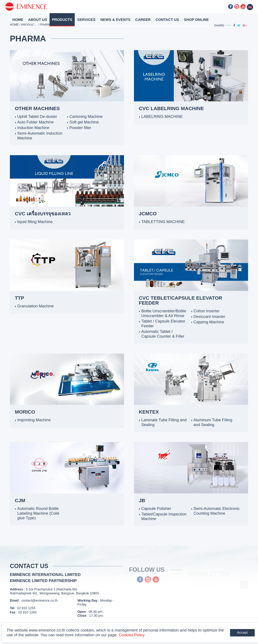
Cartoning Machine (86, 116)
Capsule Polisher (156, 508)
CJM (20, 500)
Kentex (149, 412)
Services (86, 20)
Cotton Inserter (207, 311)
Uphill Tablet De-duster (37, 116)
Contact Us (167, 20)
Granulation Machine (35, 306)
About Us (38, 20)
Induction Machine (33, 128)
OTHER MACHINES (37, 108)
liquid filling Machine (35, 222)
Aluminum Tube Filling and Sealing (213, 422)
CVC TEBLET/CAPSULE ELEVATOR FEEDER (181, 300)
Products (62, 20)
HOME (18, 20)
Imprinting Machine (34, 420)
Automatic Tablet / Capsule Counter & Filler (163, 334)
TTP (19, 298)
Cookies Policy (132, 635)
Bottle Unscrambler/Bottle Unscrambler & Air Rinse (164, 313)
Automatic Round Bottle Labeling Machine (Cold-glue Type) (39, 513)
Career (143, 20)
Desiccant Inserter (209, 316)
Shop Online (196, 20)
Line (224, 7)
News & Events (115, 20)
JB (142, 500)
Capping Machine (209, 322)
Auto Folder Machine (35, 122)
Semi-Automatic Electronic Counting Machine (217, 511)
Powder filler (80, 128)
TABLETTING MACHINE (163, 222)
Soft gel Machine (84, 122)
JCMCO (148, 214)
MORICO (25, 412)
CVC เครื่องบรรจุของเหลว (43, 214)
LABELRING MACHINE (162, 116)
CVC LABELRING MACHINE (171, 108)
